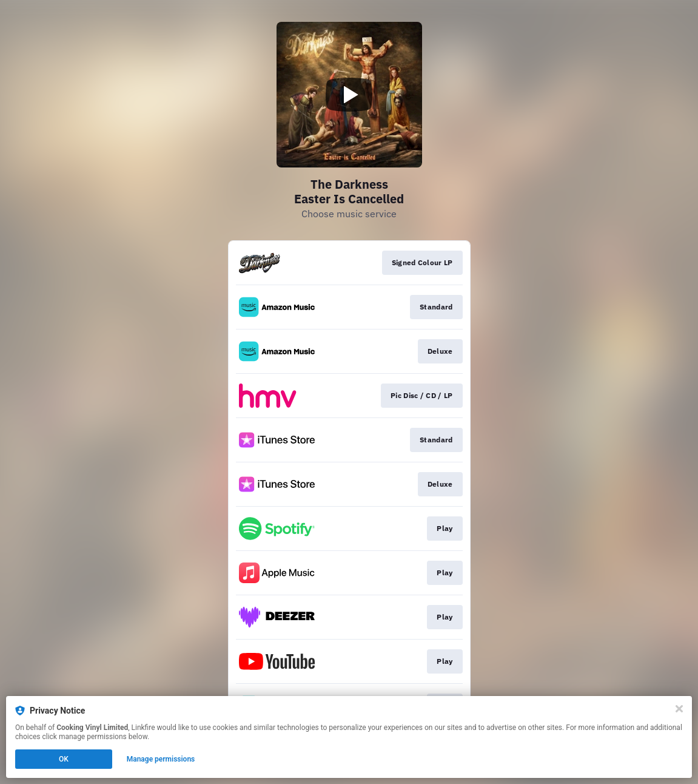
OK (64, 759)
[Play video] (349, 95)
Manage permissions (161, 759)
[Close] (679, 709)
